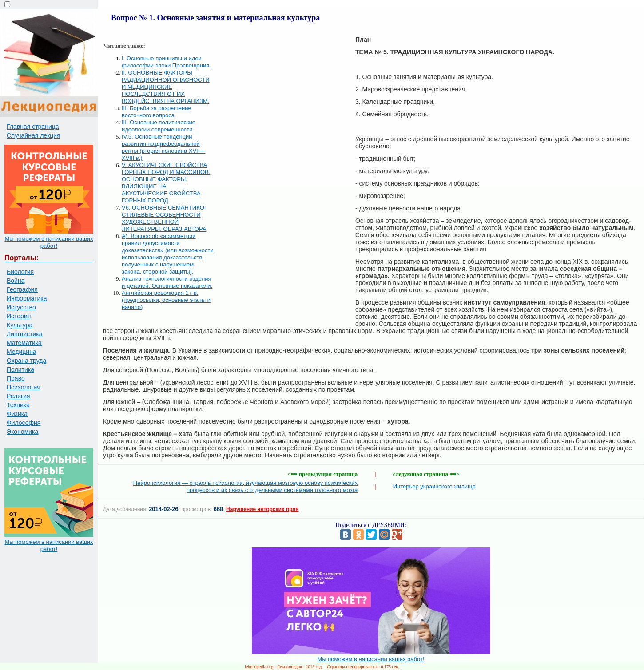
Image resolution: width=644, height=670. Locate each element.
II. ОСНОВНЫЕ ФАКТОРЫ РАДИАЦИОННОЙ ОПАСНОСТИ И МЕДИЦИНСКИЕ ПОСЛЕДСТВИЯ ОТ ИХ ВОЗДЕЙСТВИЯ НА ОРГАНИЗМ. (166, 87)
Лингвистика (25, 334)
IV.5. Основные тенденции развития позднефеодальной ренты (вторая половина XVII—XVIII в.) (163, 147)
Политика (20, 369)
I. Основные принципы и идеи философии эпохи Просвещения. (166, 62)
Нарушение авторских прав (262, 509)
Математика (24, 343)
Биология (20, 272)
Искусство (21, 307)
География (22, 289)
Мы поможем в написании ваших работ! (49, 242)
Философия (24, 423)
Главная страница (33, 127)
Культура (20, 325)
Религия (18, 396)
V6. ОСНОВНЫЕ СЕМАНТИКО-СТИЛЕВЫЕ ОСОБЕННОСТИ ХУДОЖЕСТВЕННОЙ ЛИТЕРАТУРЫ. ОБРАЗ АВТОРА (164, 218)
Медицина (22, 352)
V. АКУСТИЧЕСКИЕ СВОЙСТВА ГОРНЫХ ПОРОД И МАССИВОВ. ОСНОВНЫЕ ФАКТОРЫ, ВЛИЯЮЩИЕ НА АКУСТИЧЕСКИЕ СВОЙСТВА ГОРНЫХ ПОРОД (166, 183)
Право (16, 378)
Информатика (27, 298)
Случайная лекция (34, 135)
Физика (17, 414)
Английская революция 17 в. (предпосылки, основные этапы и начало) (166, 300)
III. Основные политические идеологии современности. (159, 126)
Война (16, 281)
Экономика (22, 432)
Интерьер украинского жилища (434, 486)
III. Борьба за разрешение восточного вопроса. (157, 112)
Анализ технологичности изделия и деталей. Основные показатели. (167, 282)
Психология (24, 387)
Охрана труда (26, 361)
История (19, 316)
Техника (18, 405)
